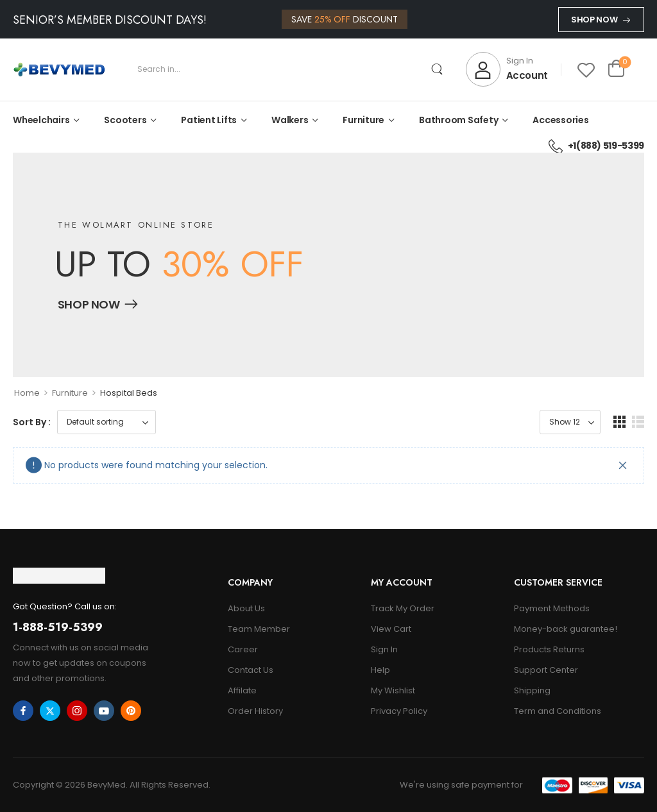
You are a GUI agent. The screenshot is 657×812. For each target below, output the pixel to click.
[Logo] (59, 70)
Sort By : (32, 422)
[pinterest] (131, 711)
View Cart (391, 629)
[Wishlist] (586, 70)
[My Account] (507, 69)
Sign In (384, 649)
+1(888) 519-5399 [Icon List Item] (596, 146)
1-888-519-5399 (58, 627)
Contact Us (251, 670)
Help (380, 670)
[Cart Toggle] (616, 69)
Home (27, 393)
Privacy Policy (399, 711)
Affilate (242, 690)
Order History (255, 711)
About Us (246, 608)
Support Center (546, 670)
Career (243, 649)
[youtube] (104, 711)
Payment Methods (552, 608)
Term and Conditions (558, 711)
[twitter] (50, 711)
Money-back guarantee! (566, 629)
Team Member (259, 629)
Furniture (363, 120)
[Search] (289, 69)
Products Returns (549, 649)
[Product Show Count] (570, 422)
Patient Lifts (209, 120)
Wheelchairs (41, 120)
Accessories (560, 120)
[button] (619, 422)
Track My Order (403, 608)
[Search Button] (437, 69)
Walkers (290, 120)
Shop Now (594, 20)
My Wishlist (393, 690)
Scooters (125, 120)
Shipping (532, 690)
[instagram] (77, 711)
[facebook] (23, 711)
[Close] (623, 465)
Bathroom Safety (458, 120)
